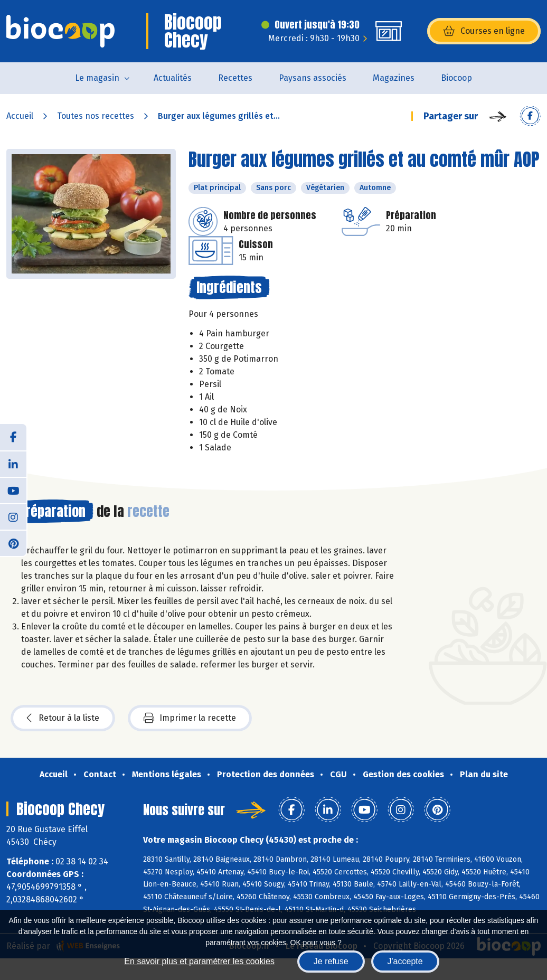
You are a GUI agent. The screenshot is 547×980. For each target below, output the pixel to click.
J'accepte (405, 961)
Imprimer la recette (190, 718)
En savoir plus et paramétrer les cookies (199, 961)
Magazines (394, 78)
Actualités (173, 78)
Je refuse (331, 961)
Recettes (235, 78)
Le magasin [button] (97, 78)
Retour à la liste (63, 718)
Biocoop (456, 78)
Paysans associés (313, 78)
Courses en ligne (484, 31)
